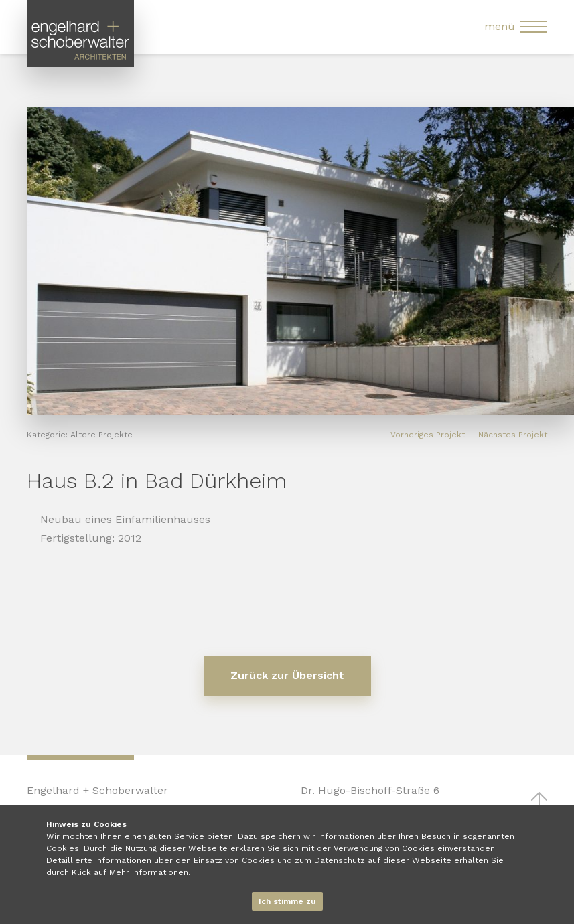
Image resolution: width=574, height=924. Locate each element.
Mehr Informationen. (150, 872)
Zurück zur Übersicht (287, 675)
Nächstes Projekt (513, 435)
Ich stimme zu (287, 901)
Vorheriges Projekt (428, 435)
